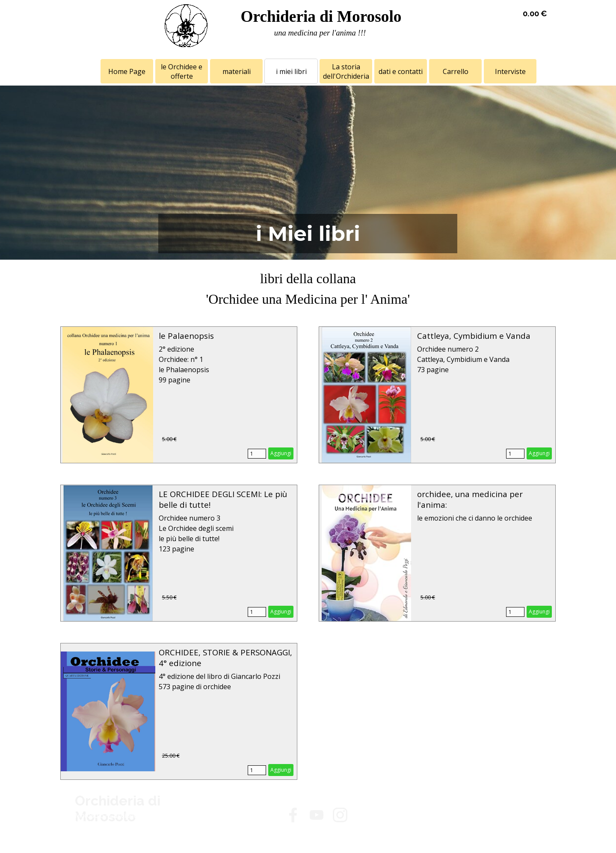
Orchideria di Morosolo (321, 16)
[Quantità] (257, 454)
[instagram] (340, 815)
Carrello (456, 71)
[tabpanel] (320, 33)
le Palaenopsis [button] (186, 336)
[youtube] (317, 815)
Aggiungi (281, 453)
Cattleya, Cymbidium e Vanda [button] (474, 336)
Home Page (127, 71)
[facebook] (293, 815)
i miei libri (291, 71)
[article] (179, 395)
